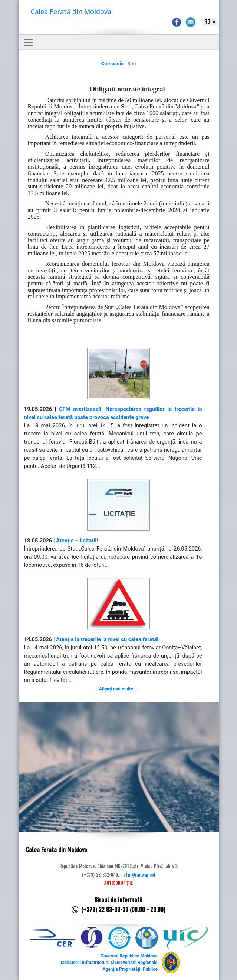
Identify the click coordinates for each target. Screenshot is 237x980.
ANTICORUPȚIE (118, 883)
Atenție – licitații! (77, 541)
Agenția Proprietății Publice (130, 969)
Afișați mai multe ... (119, 689)
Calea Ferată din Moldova (71, 11)
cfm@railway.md (139, 875)
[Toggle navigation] (29, 42)
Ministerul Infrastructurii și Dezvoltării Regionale (109, 963)
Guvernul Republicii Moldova (129, 956)
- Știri (118, 63)
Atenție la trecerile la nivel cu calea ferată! (107, 639)
